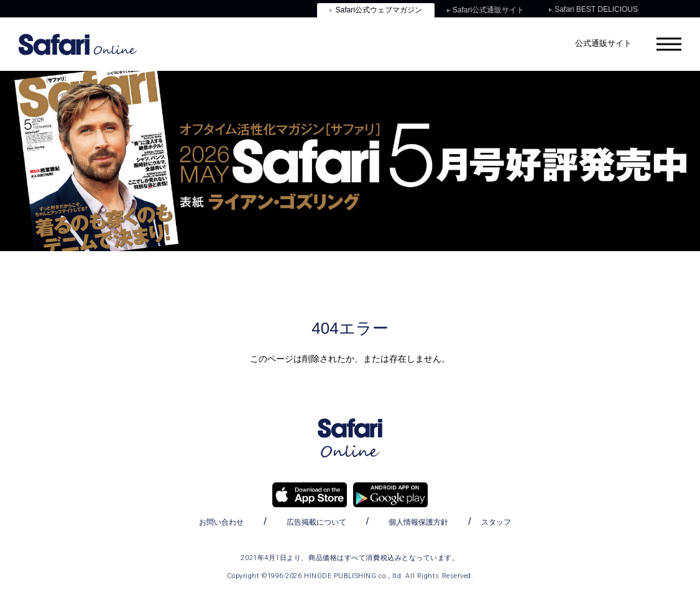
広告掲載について (316, 522)
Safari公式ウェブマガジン (375, 10)
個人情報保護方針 (418, 522)
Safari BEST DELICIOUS (593, 9)
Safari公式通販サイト (486, 10)
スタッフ (496, 522)
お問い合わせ (221, 522)
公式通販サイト (603, 43)
